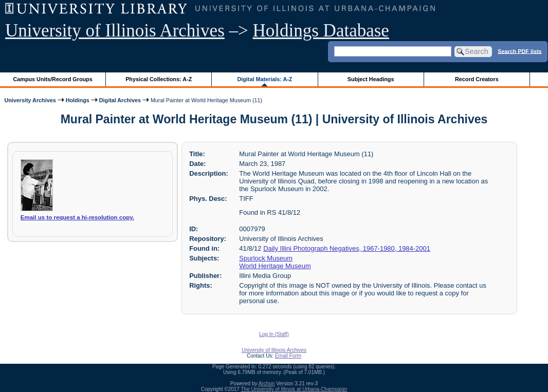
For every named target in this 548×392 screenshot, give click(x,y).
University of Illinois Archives (115, 31)
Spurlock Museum (266, 258)
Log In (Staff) (274, 334)
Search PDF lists (519, 51)
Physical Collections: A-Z (159, 79)
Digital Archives (120, 100)
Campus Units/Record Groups (53, 79)
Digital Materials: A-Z (264, 79)
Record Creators (477, 79)
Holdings (78, 100)
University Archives (30, 100)
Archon (267, 384)
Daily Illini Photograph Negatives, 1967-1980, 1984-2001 (347, 248)
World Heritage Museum (275, 266)
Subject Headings (371, 79)
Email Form (288, 356)
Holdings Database (321, 31)
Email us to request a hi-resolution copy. (77, 217)
